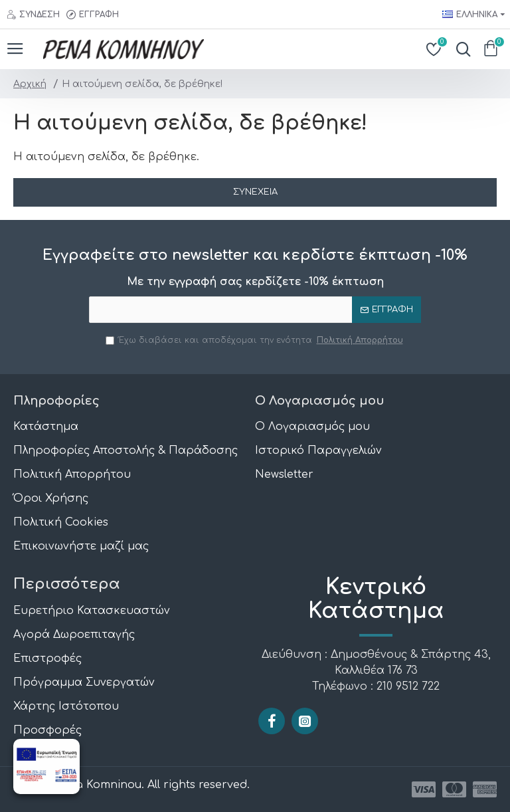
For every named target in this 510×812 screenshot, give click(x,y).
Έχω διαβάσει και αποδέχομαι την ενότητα (255, 340)
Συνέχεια (255, 192)
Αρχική (30, 84)
